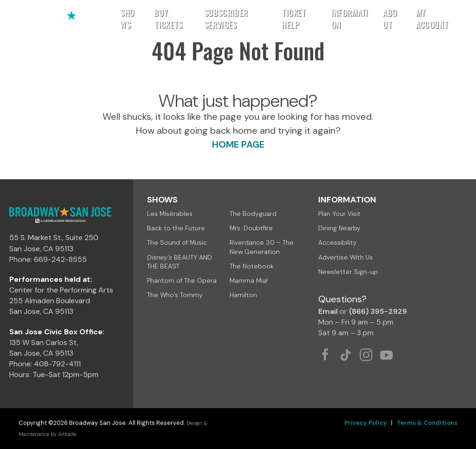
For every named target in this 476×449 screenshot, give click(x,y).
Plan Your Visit (339, 214)
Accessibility (338, 242)
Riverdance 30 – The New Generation (262, 247)
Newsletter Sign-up (348, 272)
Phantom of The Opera (182, 280)
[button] (456, 19)
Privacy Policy (366, 423)
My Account (432, 19)
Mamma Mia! (249, 280)
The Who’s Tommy (175, 295)
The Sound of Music (177, 242)
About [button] (390, 19)
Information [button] (350, 19)
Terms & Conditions (427, 423)
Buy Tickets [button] (168, 19)
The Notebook (252, 266)
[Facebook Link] (325, 355)
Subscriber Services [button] (226, 19)
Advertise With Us (346, 257)
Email (328, 311)
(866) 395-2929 (378, 311)
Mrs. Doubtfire (251, 228)
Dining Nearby (339, 228)
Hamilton (243, 295)
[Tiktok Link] (346, 355)
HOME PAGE (238, 144)
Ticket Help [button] (294, 19)
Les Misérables (170, 214)
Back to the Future (176, 228)
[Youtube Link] (386, 355)
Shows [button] (127, 19)
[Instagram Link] (366, 355)
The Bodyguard (253, 214)
